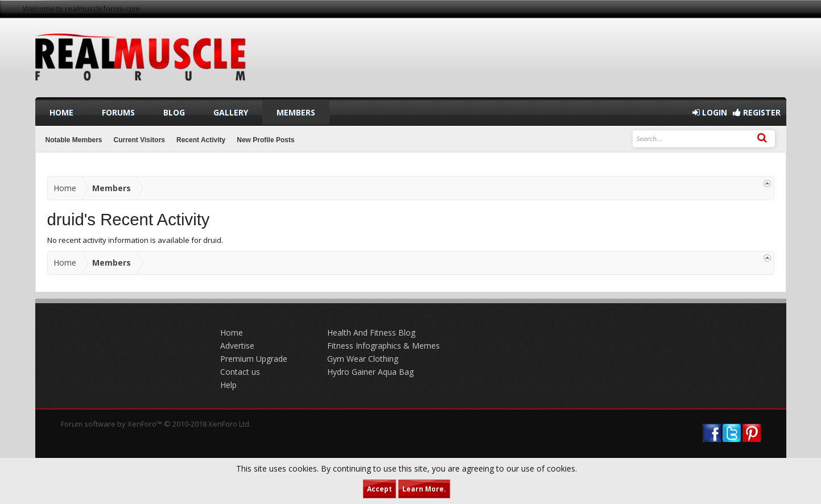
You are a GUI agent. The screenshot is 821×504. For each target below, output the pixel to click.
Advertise (237, 346)
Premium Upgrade (254, 359)
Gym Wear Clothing (363, 359)
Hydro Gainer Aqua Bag (370, 372)
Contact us (240, 372)
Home (61, 112)
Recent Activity (201, 140)
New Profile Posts (265, 140)
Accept (379, 489)
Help (228, 385)
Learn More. (424, 489)
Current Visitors (139, 140)
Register (757, 112)
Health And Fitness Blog (371, 332)
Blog (174, 112)
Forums (118, 112)
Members (296, 112)
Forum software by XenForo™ (156, 424)
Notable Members (74, 140)
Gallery (231, 112)
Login (710, 112)
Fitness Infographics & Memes (383, 346)
